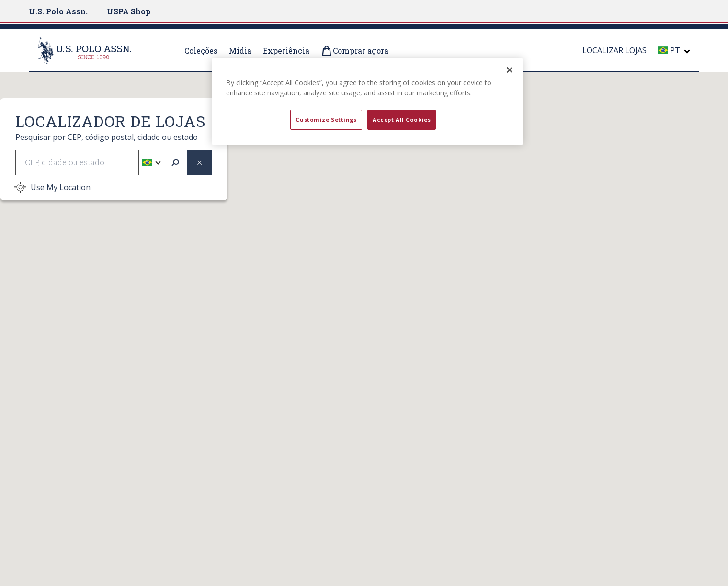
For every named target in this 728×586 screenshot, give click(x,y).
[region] (367, 102)
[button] (151, 163)
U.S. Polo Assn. (58, 11)
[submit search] (176, 163)
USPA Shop (129, 11)
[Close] (510, 70)
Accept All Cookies (402, 120)
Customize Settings (326, 120)
